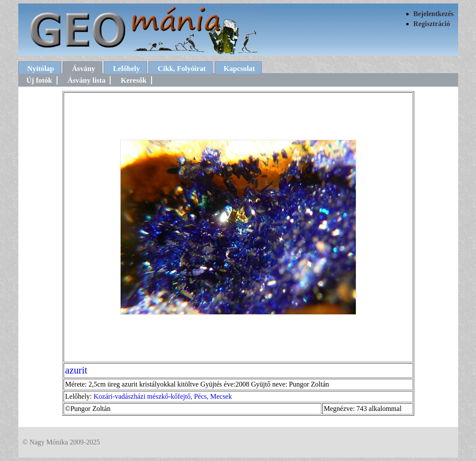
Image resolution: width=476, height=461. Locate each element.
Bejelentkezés (433, 14)
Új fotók (39, 80)
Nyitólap (41, 69)
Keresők (133, 80)
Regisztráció (432, 24)
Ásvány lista (86, 80)
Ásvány (83, 69)
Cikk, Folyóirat (182, 69)
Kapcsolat (240, 69)
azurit (76, 370)
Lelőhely (127, 69)
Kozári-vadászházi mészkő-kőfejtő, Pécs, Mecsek (163, 396)
